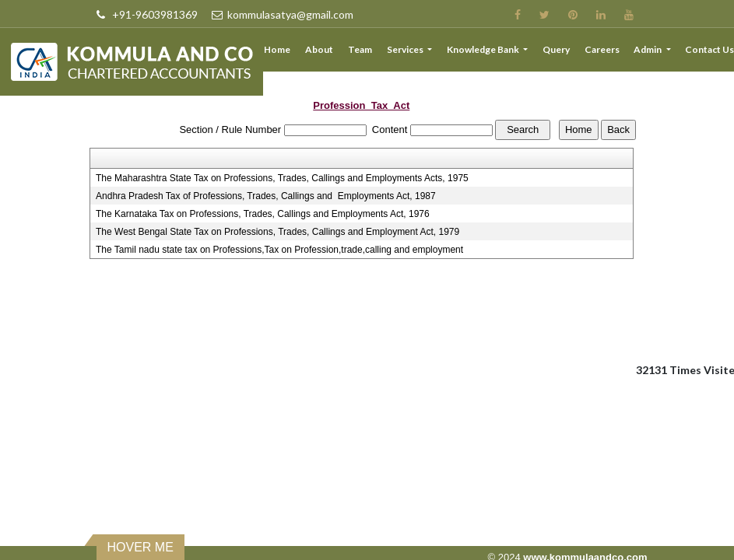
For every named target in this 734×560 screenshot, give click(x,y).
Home (278, 49)
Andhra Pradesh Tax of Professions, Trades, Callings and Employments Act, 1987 (266, 196)
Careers (602, 49)
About (320, 49)
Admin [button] (649, 49)
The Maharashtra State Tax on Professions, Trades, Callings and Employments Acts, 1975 (282, 178)
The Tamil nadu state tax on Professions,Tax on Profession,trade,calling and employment (279, 250)
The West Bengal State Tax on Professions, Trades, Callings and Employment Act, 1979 (277, 232)
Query (556, 49)
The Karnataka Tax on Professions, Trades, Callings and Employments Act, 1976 (263, 214)
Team (361, 49)
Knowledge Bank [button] (484, 49)
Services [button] (407, 49)
